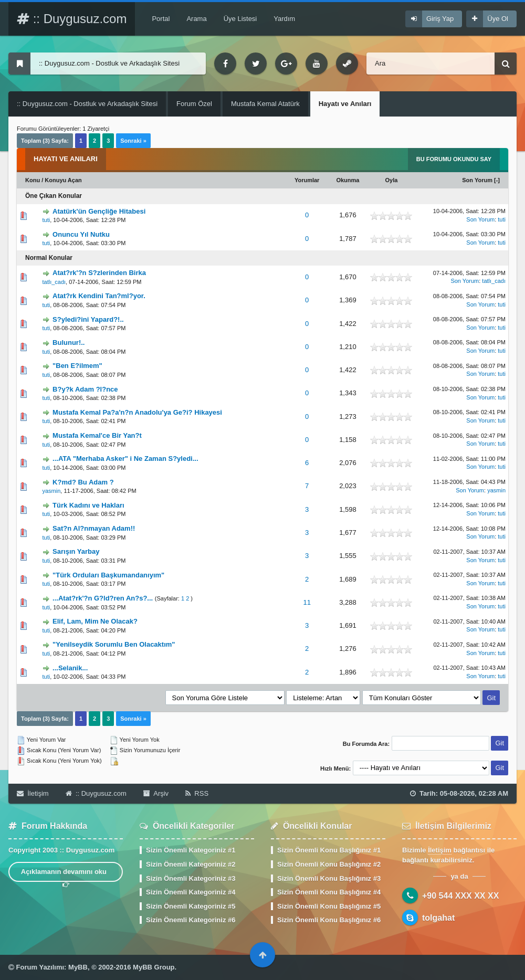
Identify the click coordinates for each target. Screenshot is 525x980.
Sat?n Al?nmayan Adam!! (94, 528)
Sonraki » (133, 141)
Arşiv (156, 793)
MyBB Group (154, 967)
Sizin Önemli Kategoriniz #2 (191, 864)
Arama (196, 19)
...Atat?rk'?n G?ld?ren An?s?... (103, 598)
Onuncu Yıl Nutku (81, 234)
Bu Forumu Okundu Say (454, 159)
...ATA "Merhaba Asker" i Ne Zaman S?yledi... (125, 459)
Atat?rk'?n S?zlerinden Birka (99, 273)
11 (307, 602)
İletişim (33, 793)
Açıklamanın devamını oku (66, 875)
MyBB (78, 967)
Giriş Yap (440, 19)
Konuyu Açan (63, 180)
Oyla (391, 180)
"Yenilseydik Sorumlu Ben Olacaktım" (114, 644)
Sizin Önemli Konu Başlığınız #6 (329, 920)
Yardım (284, 19)
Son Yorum (477, 180)
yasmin (51, 491)
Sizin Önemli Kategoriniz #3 (191, 878)
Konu (33, 180)
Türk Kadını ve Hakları (88, 505)
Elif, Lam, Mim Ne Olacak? (95, 621)
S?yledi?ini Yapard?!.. (88, 319)
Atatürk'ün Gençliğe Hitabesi (99, 211)
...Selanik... (70, 668)
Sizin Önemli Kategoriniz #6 (191, 920)
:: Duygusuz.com (72, 19)
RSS (197, 793)
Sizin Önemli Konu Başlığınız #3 (329, 878)
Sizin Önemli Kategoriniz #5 (191, 906)
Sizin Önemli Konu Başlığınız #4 (329, 892)
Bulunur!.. (69, 343)
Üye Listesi (240, 19)
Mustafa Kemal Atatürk (265, 104)
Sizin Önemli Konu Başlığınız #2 (329, 864)
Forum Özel (194, 104)
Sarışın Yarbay (76, 551)
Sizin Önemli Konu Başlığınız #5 (329, 906)
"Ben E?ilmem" (77, 366)
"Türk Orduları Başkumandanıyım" (108, 575)
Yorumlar (307, 180)
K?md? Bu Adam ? (83, 482)
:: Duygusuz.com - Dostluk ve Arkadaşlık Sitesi (87, 104)
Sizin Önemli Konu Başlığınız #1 (329, 850)
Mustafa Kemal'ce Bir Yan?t (97, 435)
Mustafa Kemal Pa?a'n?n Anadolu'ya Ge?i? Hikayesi (137, 412)
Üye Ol (498, 19)
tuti (46, 220)
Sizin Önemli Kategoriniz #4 (191, 892)
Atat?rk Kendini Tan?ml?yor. (99, 296)
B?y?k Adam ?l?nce (85, 389)
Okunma (348, 180)
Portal (161, 19)
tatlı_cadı (54, 282)
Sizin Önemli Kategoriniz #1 (191, 850)
